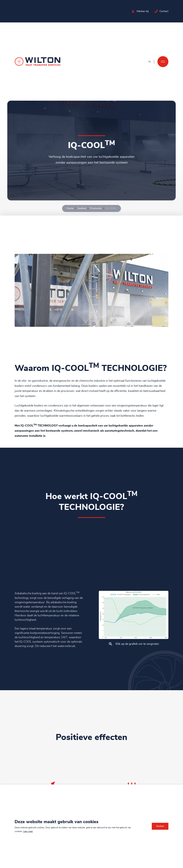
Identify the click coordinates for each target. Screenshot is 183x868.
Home (70, 208)
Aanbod (82, 208)
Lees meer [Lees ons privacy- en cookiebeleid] (28, 831)
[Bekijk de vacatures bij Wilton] (133, 11)
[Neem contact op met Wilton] (156, 11)
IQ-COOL (111, 208)
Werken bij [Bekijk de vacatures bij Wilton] (142, 11)
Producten (96, 208)
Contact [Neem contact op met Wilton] (164, 11)
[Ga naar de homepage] (38, 62)
